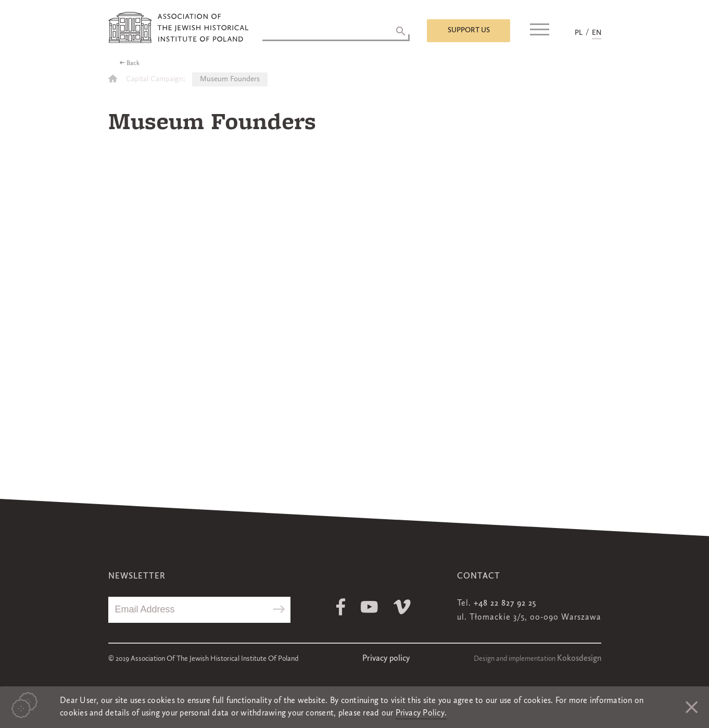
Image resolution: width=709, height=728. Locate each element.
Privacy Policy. (421, 713)
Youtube (369, 607)
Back (133, 64)
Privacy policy (386, 659)
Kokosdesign (579, 659)
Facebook (341, 607)
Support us (469, 30)
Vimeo (402, 607)
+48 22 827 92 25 (505, 604)
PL (579, 33)
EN (597, 33)
